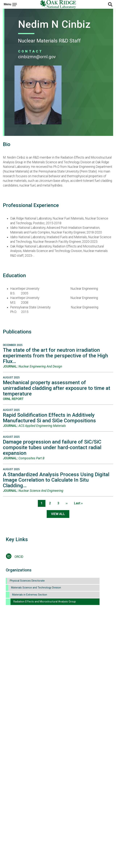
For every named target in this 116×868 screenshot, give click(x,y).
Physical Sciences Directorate (27, 581)
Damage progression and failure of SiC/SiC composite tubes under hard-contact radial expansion (52, 447)
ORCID (19, 557)
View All (58, 514)
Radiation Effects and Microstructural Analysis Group (45, 602)
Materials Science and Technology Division (36, 588)
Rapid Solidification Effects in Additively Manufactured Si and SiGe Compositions (49, 418)
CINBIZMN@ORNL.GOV (37, 57)
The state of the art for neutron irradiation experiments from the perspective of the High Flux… (55, 356)
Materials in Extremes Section (30, 595)
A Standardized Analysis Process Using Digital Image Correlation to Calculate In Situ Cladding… (56, 480)
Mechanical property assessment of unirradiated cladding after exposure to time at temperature (57, 388)
